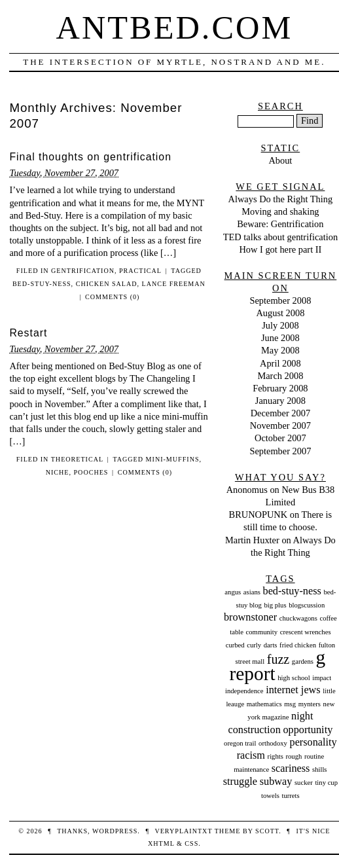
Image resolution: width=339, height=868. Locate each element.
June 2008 (280, 338)
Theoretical (77, 459)
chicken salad (107, 284)
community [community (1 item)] (262, 632)
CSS (191, 843)
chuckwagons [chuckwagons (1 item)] (298, 618)
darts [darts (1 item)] (271, 645)
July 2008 (280, 325)
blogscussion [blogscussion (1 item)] (307, 605)
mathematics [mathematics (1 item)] (264, 704)
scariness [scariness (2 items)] (291, 769)
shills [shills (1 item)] (320, 769)
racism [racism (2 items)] (251, 755)
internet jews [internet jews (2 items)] (293, 690)
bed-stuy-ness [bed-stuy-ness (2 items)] (292, 591)
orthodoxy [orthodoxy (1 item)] (273, 743)
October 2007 (280, 438)
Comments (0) (112, 297)
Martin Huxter (252, 540)
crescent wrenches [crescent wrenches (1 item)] (306, 632)
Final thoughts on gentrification (90, 157)
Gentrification (83, 271)
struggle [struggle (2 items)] (240, 782)
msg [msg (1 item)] (290, 704)
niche (58, 472)
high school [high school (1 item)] (294, 678)
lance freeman (174, 284)
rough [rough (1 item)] (294, 756)
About (280, 160)
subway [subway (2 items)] (276, 782)
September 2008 (280, 300)
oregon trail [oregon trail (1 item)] (240, 743)
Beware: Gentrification (280, 224)
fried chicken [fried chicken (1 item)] (298, 645)
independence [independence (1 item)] (244, 691)
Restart (28, 333)
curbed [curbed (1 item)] (235, 645)
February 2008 (280, 388)
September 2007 (280, 451)
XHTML (161, 843)
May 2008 (280, 350)
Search (280, 106)
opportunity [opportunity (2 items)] (308, 730)
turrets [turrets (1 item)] (290, 796)
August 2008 (280, 313)
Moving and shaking (280, 211)
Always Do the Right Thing (281, 199)
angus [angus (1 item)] (233, 592)
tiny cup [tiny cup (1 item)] (326, 783)
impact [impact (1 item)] (322, 678)
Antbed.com (175, 27)
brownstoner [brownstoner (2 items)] (250, 617)
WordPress (115, 831)
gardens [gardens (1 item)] (303, 661)
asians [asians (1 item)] (252, 592)
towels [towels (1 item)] (270, 796)
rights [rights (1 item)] (276, 756)
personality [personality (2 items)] (313, 742)
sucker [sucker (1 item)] (304, 783)
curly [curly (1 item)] (254, 645)
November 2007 (280, 425)
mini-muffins (173, 459)
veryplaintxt (183, 831)
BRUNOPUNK (259, 515)
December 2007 (281, 413)
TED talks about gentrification (280, 237)
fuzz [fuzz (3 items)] (278, 659)
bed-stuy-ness (42, 284)
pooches (91, 472)
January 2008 (280, 401)
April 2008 (280, 363)
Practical (140, 271)
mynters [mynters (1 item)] (310, 704)
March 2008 (280, 376)
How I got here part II (280, 249)
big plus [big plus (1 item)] (276, 605)
